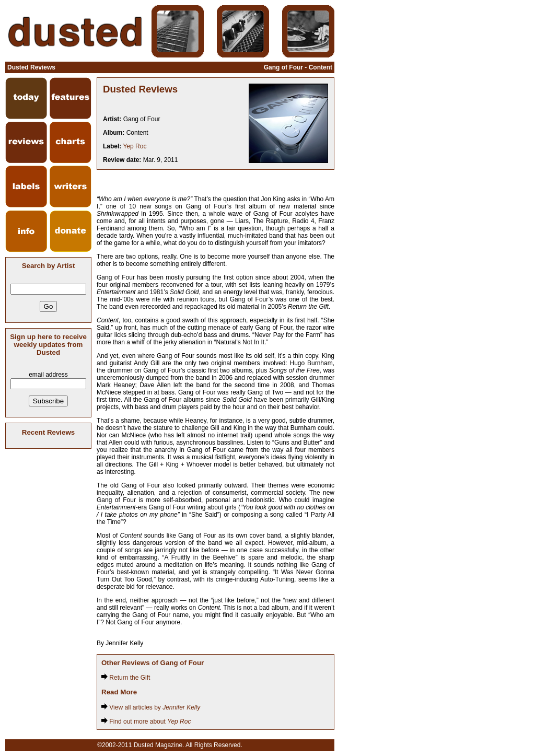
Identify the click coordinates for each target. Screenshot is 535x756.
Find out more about (146, 722)
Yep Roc (135, 146)
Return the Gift (126, 678)
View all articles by (151, 707)
